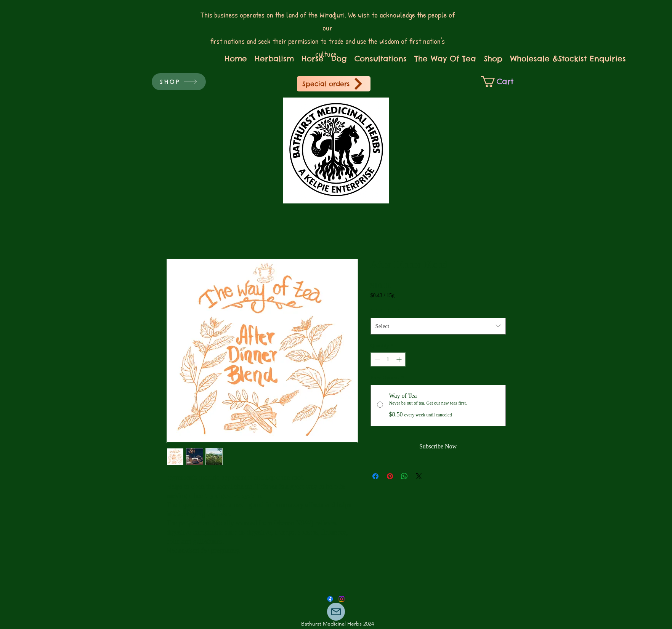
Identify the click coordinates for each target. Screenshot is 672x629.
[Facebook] (330, 599)
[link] (502, 82)
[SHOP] (179, 82)
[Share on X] (419, 476)
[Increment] (400, 359)
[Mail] (336, 612)
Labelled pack (386, 311)
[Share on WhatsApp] (404, 476)
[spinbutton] (388, 359)
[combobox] (438, 326)
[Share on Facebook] (375, 476)
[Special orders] (334, 84)
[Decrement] (376, 359)
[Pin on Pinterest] (390, 476)
